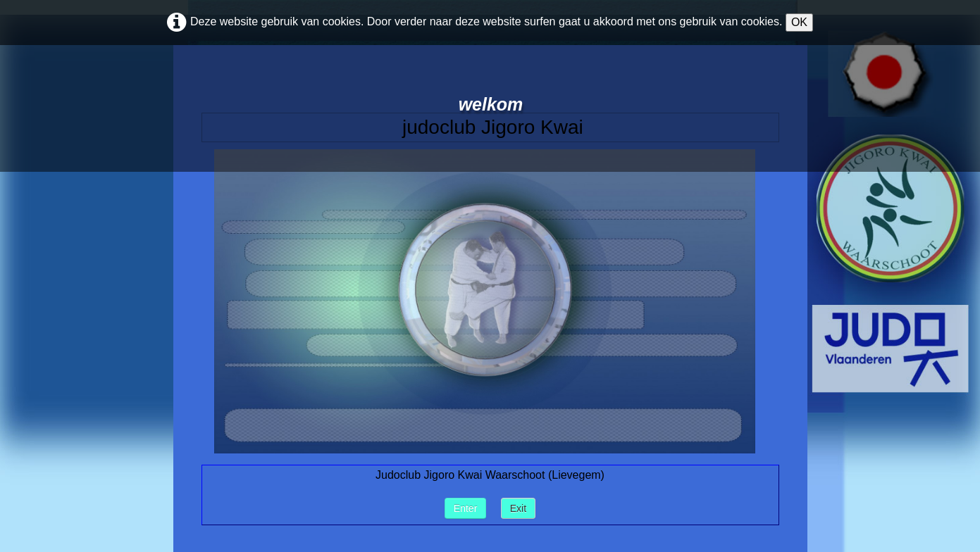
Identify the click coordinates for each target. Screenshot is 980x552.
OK (799, 22)
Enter (465, 508)
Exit (518, 508)
